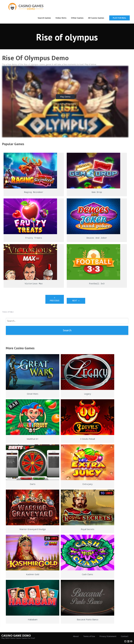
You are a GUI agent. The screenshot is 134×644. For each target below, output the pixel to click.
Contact (125, 636)
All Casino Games (96, 18)
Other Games (77, 18)
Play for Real (119, 18)
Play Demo (65, 97)
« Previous (55, 299)
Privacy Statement (108, 636)
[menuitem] (44, 18)
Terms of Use (89, 636)
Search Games (44, 18)
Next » (76, 301)
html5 (11, 312)
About (76, 636)
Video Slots (61, 18)
